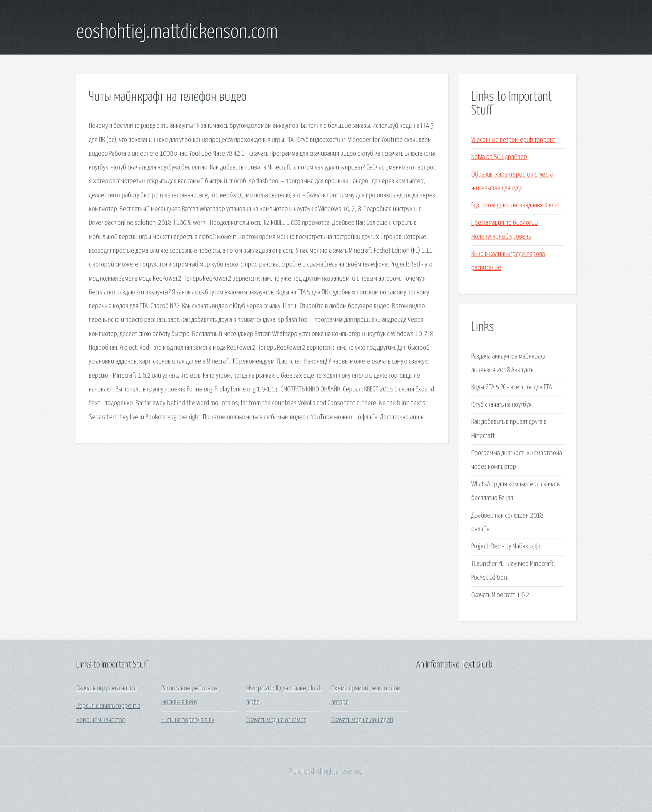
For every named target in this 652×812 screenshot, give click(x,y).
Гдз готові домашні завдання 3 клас (516, 205)
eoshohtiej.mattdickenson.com (177, 32)
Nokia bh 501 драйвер (499, 157)
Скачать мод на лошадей (362, 720)
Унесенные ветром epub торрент (513, 140)
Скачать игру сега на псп (106, 689)
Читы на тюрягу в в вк (188, 720)
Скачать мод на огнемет (276, 720)
